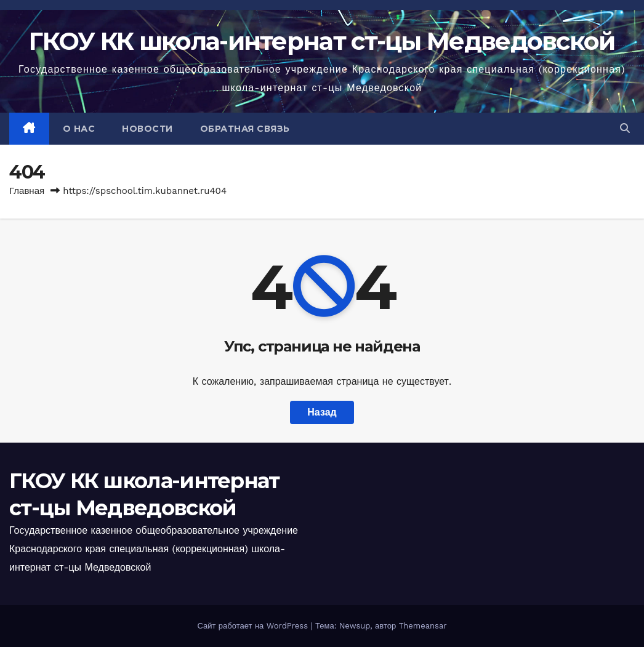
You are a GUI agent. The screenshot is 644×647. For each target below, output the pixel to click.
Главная (27, 191)
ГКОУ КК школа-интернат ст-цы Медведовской (322, 41)
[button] (625, 128)
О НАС (79, 129)
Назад (322, 412)
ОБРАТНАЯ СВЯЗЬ (245, 129)
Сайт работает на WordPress (254, 626)
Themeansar (423, 626)
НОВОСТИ (147, 129)
